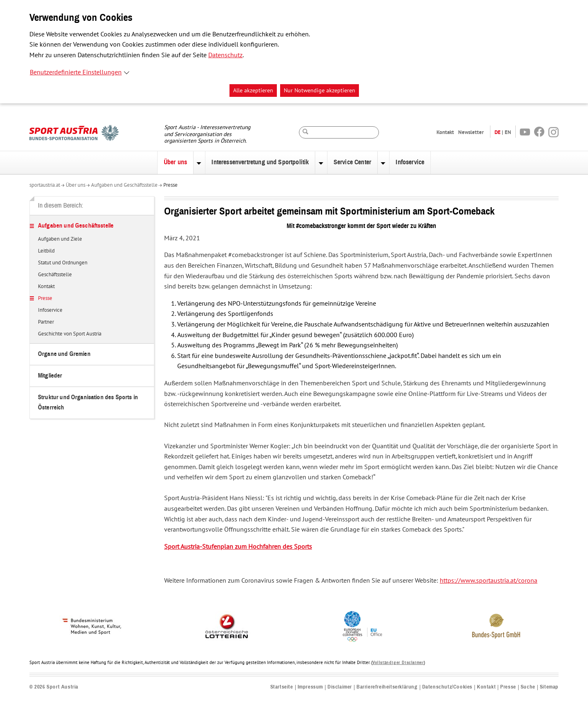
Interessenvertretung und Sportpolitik (260, 162)
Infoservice (410, 162)
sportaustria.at (45, 185)
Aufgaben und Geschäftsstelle (124, 185)
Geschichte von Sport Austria (70, 334)
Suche (528, 687)
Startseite (282, 687)
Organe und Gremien (64, 354)
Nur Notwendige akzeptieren (320, 91)
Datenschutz (225, 55)
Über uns (175, 162)
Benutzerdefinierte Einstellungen (76, 72)
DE (498, 132)
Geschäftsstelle (55, 275)
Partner (46, 322)
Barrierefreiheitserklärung (387, 687)
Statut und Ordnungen (63, 263)
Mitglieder (50, 376)
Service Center (352, 162)
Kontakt (445, 132)
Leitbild (46, 251)
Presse (170, 185)
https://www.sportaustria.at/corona (489, 581)
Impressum (310, 687)
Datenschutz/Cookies (447, 687)
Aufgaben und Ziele (60, 239)
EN (508, 132)
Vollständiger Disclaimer (398, 663)
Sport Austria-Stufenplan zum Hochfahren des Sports (238, 547)
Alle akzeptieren (253, 91)
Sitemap (549, 687)
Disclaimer (340, 687)
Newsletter (471, 132)
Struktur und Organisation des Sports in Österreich (88, 402)
